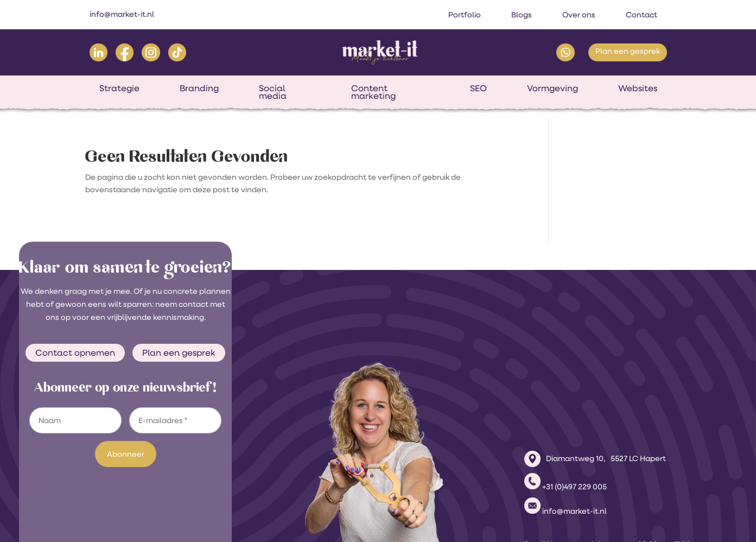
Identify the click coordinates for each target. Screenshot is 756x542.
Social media (273, 92)
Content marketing (373, 92)
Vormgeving (552, 88)
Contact (641, 15)
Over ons (579, 15)
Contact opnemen (75, 352)
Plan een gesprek (628, 51)
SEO (478, 88)
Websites (638, 88)
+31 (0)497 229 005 (574, 412)
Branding (199, 88)
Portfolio (465, 15)
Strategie (119, 88)
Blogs (522, 15)
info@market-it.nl (122, 14)
